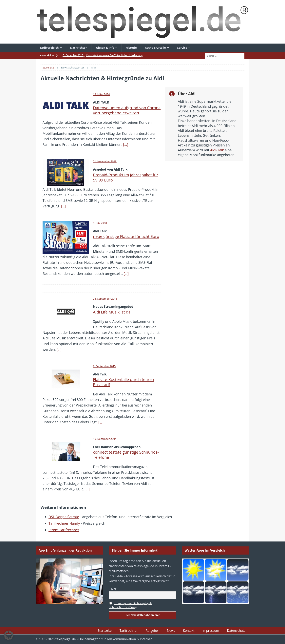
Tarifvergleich (49, 48)
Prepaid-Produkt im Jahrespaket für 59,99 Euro (126, 177)
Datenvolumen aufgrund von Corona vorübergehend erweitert (127, 110)
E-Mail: (113, 589)
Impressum (211, 631)
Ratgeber (152, 631)
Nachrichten (79, 48)
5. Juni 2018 (100, 223)
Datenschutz (236, 631)
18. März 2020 (101, 94)
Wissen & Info (105, 48)
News (171, 631)
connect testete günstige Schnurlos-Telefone (126, 455)
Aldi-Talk (217, 150)
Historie (131, 48)
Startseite (105, 631)
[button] (9, 635)
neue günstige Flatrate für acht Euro (126, 236)
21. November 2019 (105, 161)
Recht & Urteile (155, 48)
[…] (126, 144)
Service (182, 48)
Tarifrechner (129, 631)
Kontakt (189, 631)
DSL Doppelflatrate (64, 517)
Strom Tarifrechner (64, 530)
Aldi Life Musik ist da (112, 312)
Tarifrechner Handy (64, 523)
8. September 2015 (104, 366)
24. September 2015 (105, 299)
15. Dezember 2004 (105, 439)
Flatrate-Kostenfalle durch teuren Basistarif (124, 382)
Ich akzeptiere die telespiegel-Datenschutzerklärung (130, 605)
